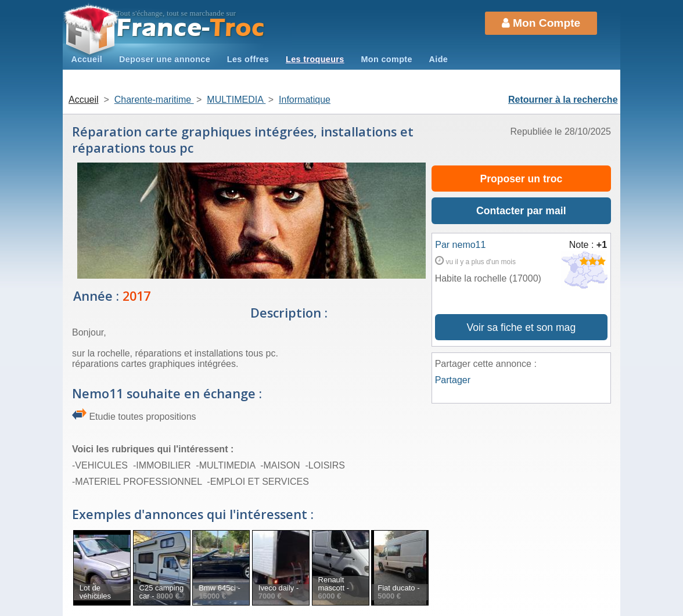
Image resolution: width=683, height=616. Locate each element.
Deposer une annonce (165, 59)
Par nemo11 (460, 245)
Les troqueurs (315, 59)
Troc (191, 28)
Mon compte (386, 59)
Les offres (248, 59)
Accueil (87, 59)
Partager (453, 380)
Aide (439, 59)
